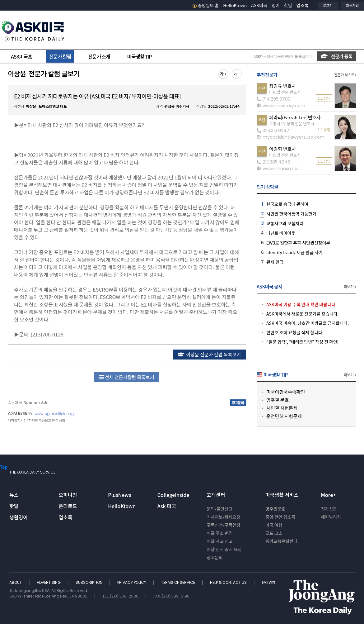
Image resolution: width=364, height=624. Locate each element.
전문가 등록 (337, 56)
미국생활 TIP (140, 56)
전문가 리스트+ (345, 75)
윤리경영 (268, 582)
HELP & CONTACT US (229, 582)
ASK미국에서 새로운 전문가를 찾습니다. (302, 314)
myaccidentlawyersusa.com (291, 137)
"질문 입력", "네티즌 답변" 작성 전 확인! (302, 342)
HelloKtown (235, 5)
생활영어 (19, 517)
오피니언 (68, 495)
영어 (276, 5)
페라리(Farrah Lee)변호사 (295, 117)
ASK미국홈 (21, 56)
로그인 (328, 5)
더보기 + (350, 286)
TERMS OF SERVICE (179, 582)
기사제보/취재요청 (224, 517)
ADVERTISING (49, 582)
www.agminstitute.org (54, 413)
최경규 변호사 (282, 86)
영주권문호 (275, 509)
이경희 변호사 (282, 149)
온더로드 (68, 506)
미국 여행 (274, 525)
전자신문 (329, 509)
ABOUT (16, 582)
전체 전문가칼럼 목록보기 (127, 377)
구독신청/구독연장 (224, 525)
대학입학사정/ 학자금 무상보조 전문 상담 (36, 420)
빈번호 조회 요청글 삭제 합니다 (294, 332)
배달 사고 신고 (220, 541)
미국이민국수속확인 (286, 392)
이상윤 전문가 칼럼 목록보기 (209, 354)
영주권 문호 (278, 400)
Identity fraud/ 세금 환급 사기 (294, 252)
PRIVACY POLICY (132, 582)
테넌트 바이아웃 (281, 233)
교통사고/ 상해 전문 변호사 (292, 124)
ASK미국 (259, 5)
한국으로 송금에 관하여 (287, 204)
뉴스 (14, 495)
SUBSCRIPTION (89, 582)
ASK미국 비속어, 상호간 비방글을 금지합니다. (308, 323)
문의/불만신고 (219, 509)
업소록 (303, 5)
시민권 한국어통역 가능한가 (291, 214)
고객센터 (216, 495)
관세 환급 (275, 262)
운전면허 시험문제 (284, 416)
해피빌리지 (331, 517)
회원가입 (352, 5)
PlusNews (119, 495)
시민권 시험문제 (282, 408)
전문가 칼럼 (60, 56)
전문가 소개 (99, 56)
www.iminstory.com (281, 106)
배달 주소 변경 (220, 533)
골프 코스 (274, 533)
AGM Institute (20, 413)
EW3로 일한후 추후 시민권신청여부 (298, 243)
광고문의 (215, 557)
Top (4, 467)
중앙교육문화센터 (281, 541)
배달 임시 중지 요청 (224, 549)
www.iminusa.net (278, 169)
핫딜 (288, 5)
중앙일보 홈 (206, 5)
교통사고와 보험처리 (285, 223)
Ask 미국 (167, 506)
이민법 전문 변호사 (285, 92)
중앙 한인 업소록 (280, 517)
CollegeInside (173, 495)
